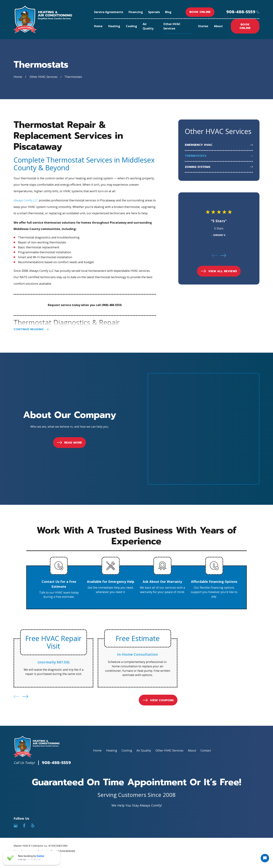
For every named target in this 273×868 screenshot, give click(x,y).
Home (97, 677)
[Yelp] (33, 752)
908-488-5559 (241, 12)
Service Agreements (109, 12)
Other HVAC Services (169, 677)
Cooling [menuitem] (131, 26)
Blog (168, 12)
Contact (206, 677)
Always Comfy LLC (26, 200)
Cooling (127, 677)
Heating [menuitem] (114, 26)
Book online (200, 12)
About (192, 677)
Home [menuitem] (98, 26)
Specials (154, 12)
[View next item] (223, 255)
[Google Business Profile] (16, 752)
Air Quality (144, 677)
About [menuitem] (218, 26)
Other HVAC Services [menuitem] (172, 26)
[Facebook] (24, 752)
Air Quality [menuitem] (148, 26)
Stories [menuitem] (203, 26)
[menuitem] (219, 145)
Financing (136, 12)
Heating (112, 677)
